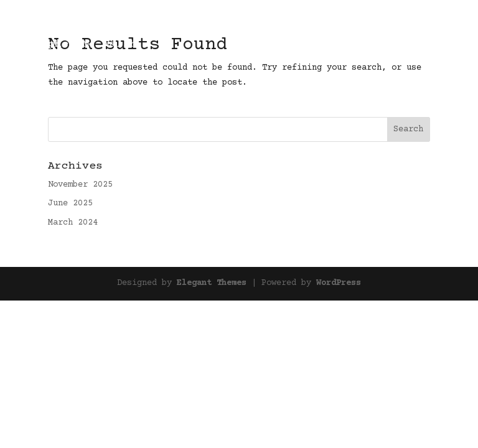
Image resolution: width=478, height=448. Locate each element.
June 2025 (70, 203)
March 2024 (73, 223)
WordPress (339, 283)
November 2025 (80, 185)
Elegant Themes (212, 283)
